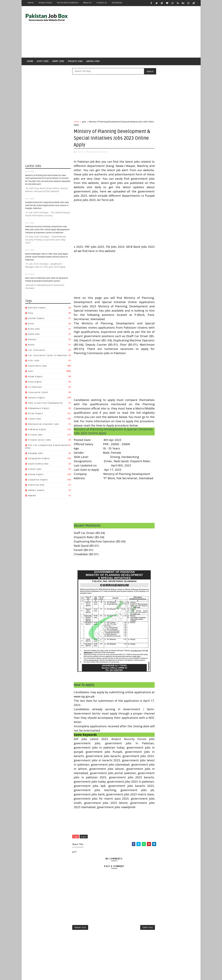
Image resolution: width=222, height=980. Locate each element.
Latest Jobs (35, 419)
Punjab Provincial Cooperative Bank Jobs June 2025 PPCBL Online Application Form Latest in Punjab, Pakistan (47, 206)
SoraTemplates (44, 975)
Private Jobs (76, 62)
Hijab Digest (36, 377)
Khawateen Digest (39, 409)
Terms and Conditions (68, 3)
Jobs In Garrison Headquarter (46, 404)
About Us (87, 3)
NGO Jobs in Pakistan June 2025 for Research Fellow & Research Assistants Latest (181, 228)
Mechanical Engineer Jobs (44, 425)
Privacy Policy (45, 3)
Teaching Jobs (37, 486)
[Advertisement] (141, 32)
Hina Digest (35, 382)
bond (31, 345)
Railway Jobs (36, 454)
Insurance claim (38, 393)
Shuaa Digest (36, 475)
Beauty (32, 340)
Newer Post (80, 958)
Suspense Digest (38, 480)
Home (31, 3)
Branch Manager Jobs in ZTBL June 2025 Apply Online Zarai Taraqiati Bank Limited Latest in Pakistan (47, 258)
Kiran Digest (36, 414)
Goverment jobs (38, 367)
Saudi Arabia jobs (39, 465)
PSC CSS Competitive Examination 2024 (173, 396)
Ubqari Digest (36, 491)
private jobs (36, 435)
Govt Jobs (43, 62)
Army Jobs (58, 62)
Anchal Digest (36, 319)
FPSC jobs (34, 361)
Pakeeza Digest (37, 430)
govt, (106, 152)
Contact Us (102, 3)
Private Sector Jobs (40, 441)
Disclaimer (117, 3)
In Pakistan (35, 388)
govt (31, 372)
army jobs (34, 330)
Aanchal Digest (37, 308)
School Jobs (35, 470)
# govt (84, 867)
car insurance (37, 351)
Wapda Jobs (93, 62)
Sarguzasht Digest (39, 459)
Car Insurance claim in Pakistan (48, 356)
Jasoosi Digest (37, 398)
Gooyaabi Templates (79, 975)
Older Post (141, 958)
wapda (32, 496)
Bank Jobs (34, 335)
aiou (31, 314)
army (31, 324)
